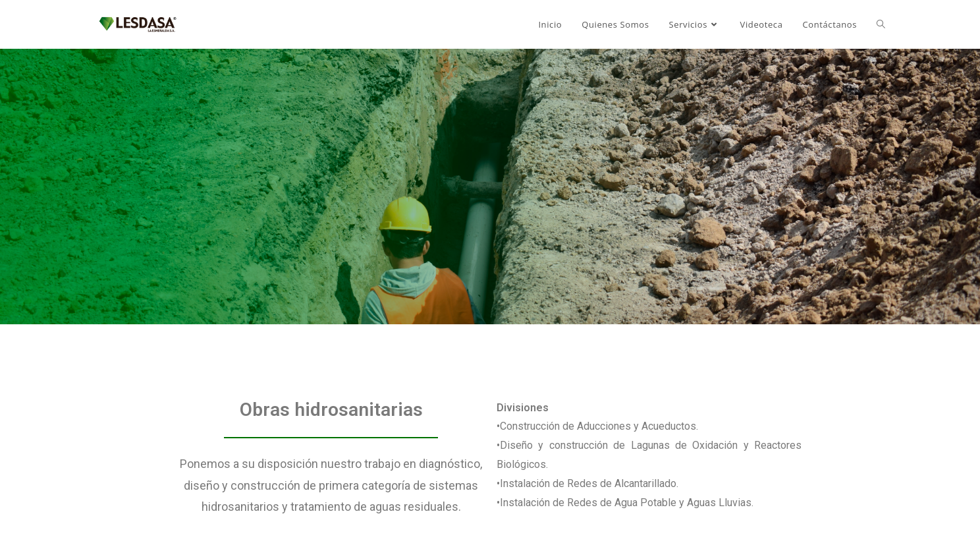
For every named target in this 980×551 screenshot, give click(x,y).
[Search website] (881, 24)
